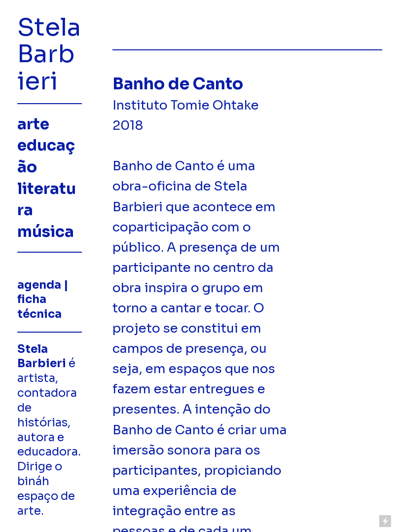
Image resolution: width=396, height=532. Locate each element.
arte (33, 124)
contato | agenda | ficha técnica (45, 292)
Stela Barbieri (49, 54)
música (46, 232)
